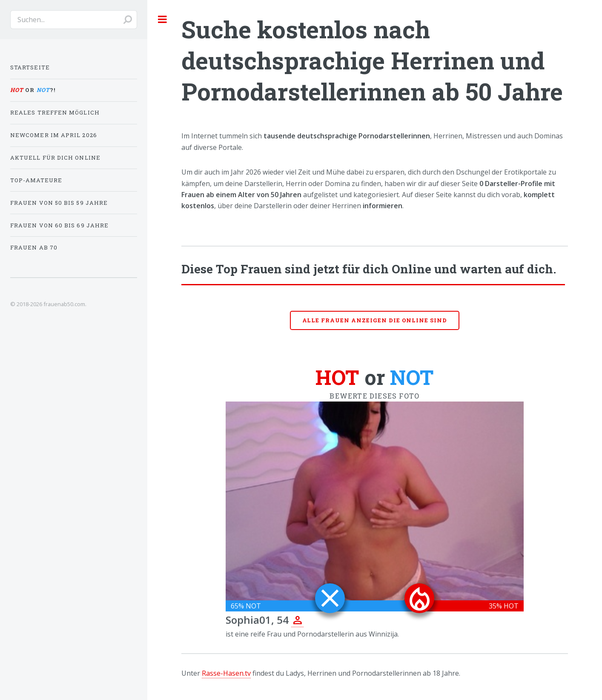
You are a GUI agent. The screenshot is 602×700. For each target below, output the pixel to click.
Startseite (30, 67)
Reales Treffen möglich (55, 112)
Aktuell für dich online (55, 158)
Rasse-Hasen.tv (226, 673)
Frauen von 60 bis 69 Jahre (59, 225)
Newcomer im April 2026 (54, 135)
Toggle (163, 19)
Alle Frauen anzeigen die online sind (375, 320)
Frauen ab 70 (34, 247)
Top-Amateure (36, 180)
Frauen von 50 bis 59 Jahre (59, 203)
